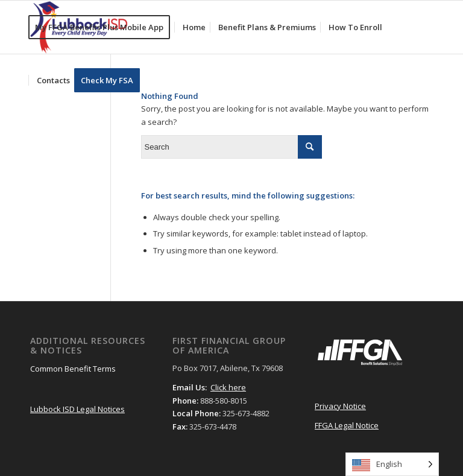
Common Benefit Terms (73, 369)
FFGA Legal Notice (347, 425)
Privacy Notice (340, 406)
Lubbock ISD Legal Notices (77, 409)
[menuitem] (103, 27)
